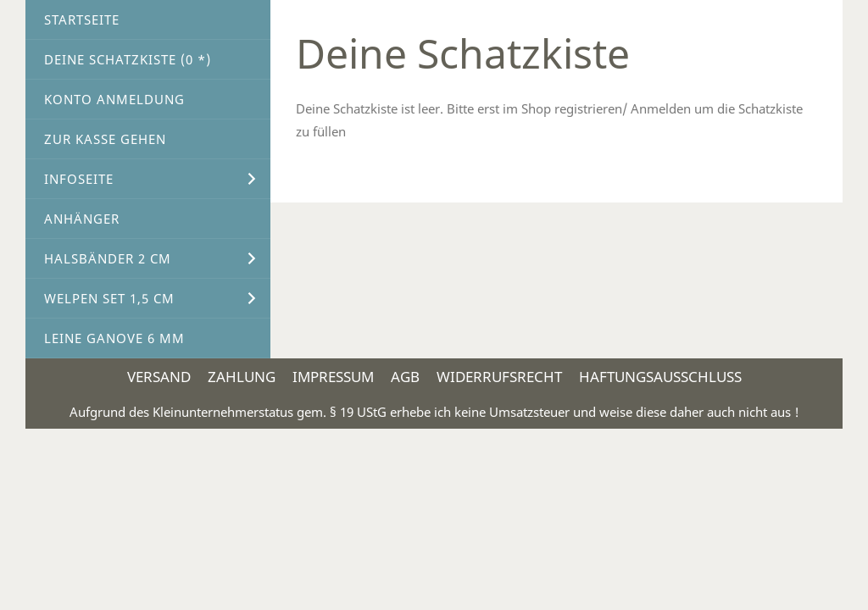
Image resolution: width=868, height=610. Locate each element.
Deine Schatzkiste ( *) (128, 59)
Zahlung (242, 377)
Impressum (333, 377)
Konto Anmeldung (114, 99)
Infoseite (79, 179)
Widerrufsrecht (499, 377)
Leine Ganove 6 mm (114, 338)
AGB (405, 377)
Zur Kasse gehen (105, 139)
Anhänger (82, 219)
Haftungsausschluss (660, 377)
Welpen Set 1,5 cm (109, 298)
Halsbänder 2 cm (108, 258)
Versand (159, 377)
